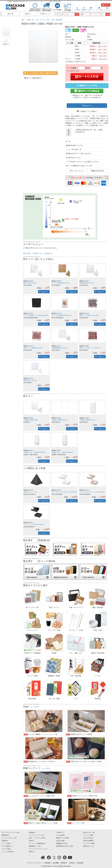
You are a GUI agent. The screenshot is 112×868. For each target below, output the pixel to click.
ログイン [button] (106, 5)
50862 (31, 450)
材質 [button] (69, 132)
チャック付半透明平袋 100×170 (61, 315)
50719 (59, 313)
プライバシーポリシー (35, 863)
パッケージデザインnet (9, 838)
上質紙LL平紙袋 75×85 (31, 420)
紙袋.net (31, 852)
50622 (31, 313)
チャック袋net (6, 843)
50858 (31, 418)
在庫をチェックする (87, 86)
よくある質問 (60, 835)
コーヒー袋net (6, 849)
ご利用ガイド (60, 832)
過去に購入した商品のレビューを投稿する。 (38, 253)
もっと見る (35, 707)
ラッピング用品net (8, 852)
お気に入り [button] (88, 105)
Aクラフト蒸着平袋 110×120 (60, 283)
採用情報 (80, 863)
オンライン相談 (88, 835)
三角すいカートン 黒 (30, 492)
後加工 (28, 14)
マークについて (77, 171)
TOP (23, 20)
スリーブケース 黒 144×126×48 (33, 525)
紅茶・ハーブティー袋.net (37, 838)
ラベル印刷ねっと (7, 846)
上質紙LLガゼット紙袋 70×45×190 (34, 452)
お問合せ (72, 863)
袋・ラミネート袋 (43, 20)
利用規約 (48, 863)
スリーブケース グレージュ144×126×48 (92, 492)
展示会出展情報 (88, 841)
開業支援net (5, 835)
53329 (31, 490)
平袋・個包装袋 (57, 20)
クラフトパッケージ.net (36, 835)
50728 (87, 313)
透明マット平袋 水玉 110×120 (89, 315)
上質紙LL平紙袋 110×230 (87, 420)
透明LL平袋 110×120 (30, 283)
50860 (59, 418)
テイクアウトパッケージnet (10, 832)
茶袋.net (31, 841)
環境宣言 (64, 863)
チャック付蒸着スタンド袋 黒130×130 (36, 315)
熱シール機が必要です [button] (33, 78)
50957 (87, 346)
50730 (31, 346)
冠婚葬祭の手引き (62, 843)
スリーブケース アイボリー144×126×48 (64, 492)
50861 (87, 418)
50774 (59, 346)
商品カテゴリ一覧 (89, 832)
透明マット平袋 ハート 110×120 (90, 348)
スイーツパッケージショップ (38, 849)
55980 (31, 523)
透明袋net (32, 832)
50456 (59, 281)
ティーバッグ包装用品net (37, 843)
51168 (31, 378)
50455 (31, 281)
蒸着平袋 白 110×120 (30, 380)
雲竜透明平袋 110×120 (87, 283)
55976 (59, 490)
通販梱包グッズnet (35, 846)
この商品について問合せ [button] (88, 111)
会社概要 (56, 863)
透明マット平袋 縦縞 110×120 (33, 348)
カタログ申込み (88, 838)
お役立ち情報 (60, 841)
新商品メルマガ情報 (62, 838)
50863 (59, 450)
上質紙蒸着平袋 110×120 (59, 348)
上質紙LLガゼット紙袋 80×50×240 (62, 452)
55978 (87, 490)
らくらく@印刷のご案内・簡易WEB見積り (40, 73)
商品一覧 (10, 14)
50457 (87, 281)
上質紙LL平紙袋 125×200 (59, 420)
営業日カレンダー (89, 846)
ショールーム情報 (89, 843)
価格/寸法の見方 (98, 171)
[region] (65, 20)
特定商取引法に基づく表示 (65, 846)
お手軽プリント (46, 14)
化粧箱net (5, 841)
